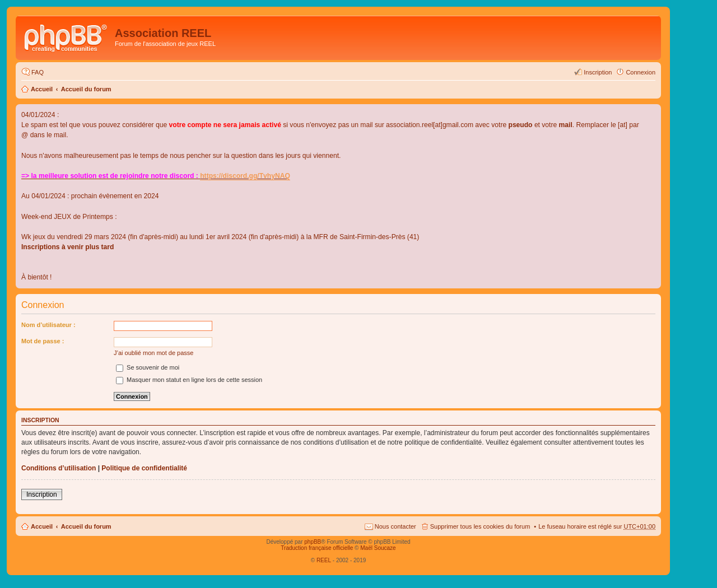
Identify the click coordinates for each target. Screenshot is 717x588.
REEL (324, 560)
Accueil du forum (86, 89)
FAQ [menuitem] (38, 72)
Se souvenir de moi (148, 367)
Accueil (42, 89)
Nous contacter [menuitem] (395, 526)
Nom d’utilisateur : (48, 325)
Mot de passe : (43, 341)
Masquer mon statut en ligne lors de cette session (189, 380)
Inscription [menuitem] (598, 72)
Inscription (42, 494)
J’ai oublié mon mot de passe (153, 353)
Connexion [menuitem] (641, 72)
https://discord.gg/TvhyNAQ (245, 176)
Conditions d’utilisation (59, 468)
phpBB (313, 542)
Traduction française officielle (317, 548)
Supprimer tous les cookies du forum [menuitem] (480, 526)
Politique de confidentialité (144, 468)
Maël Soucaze (378, 548)
